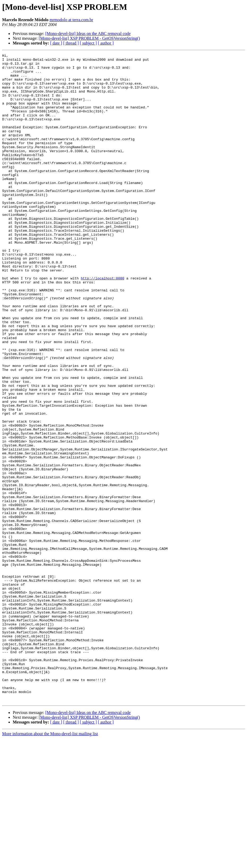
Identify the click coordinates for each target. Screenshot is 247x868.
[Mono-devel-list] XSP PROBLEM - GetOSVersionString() (89, 38)
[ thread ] (71, 43)
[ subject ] (88, 43)
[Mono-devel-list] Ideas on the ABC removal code (88, 34)
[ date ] (56, 43)
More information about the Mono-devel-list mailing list (50, 863)
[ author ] (106, 43)
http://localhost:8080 (102, 323)
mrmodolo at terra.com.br (71, 20)
